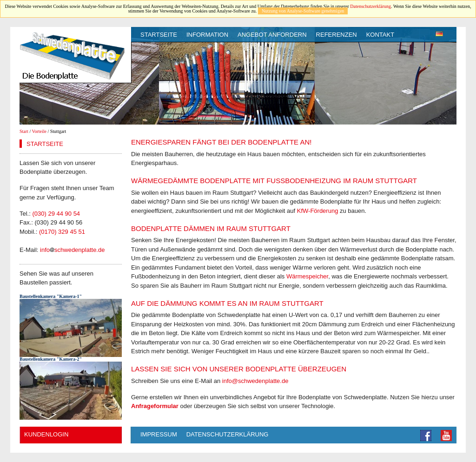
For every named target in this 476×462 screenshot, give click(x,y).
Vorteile (39, 131)
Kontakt (380, 35)
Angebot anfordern (272, 35)
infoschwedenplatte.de (72, 250)
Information (207, 35)
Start (24, 131)
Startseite (159, 35)
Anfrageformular (155, 406)
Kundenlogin (46, 434)
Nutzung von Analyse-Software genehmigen (303, 11)
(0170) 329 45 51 (62, 232)
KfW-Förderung (318, 211)
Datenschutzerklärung (370, 6)
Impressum (159, 434)
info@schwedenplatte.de (255, 381)
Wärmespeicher (307, 276)
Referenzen (337, 35)
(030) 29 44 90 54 (56, 214)
